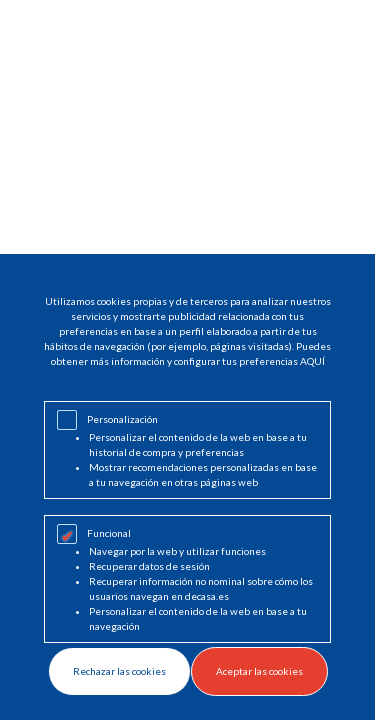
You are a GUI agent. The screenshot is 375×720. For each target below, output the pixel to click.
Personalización (122, 419)
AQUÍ (312, 361)
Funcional (109, 533)
